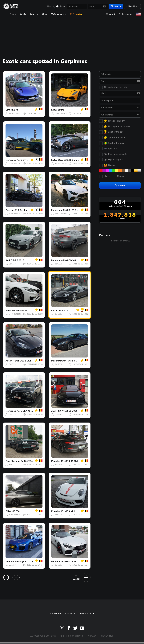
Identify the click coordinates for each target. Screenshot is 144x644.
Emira (15, 110)
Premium (76, 14)
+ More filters (132, 6)
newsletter (87, 614)
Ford (8, 461)
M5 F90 (16, 511)
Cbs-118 (58, 414)
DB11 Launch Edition (31, 361)
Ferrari (55, 310)
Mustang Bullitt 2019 (22, 461)
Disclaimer (107, 636)
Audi (8, 260)
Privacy (92, 636)
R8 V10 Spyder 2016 (22, 561)
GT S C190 (28, 160)
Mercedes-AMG (14, 160)
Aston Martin (12, 361)
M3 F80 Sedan (19, 310)
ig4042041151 (15, 113)
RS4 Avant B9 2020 (67, 411)
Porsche (10, 210)
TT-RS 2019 (18, 260)
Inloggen (126, 14)
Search (116, 6)
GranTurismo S (69, 361)
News (50, 6)
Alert (111, 14)
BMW (8, 310)
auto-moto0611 (16, 164)
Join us (34, 14)
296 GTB (64, 310)
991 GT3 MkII (68, 511)
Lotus (9, 110)
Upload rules (59, 14)
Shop (45, 14)
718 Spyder (21, 210)
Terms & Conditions (72, 636)
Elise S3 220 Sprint (68, 160)
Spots (62, 6)
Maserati (56, 361)
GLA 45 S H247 (31, 411)
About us (55, 614)
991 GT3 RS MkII (69, 461)
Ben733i (12, 264)
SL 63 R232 (75, 210)
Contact (70, 614)
